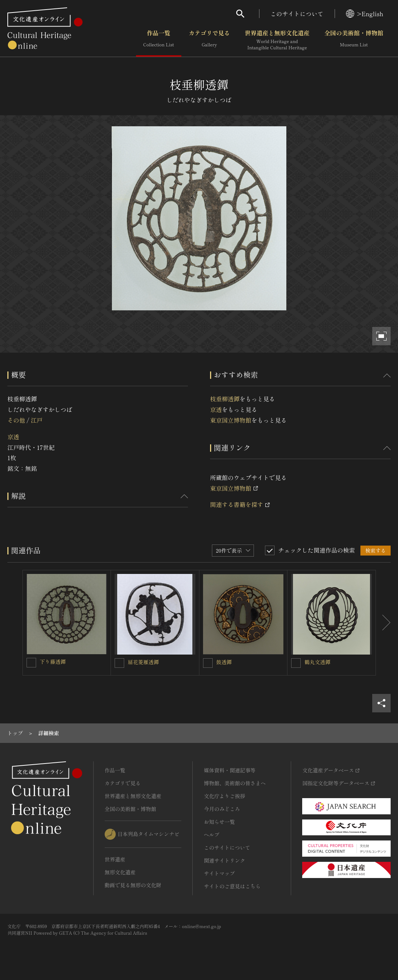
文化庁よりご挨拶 (224, 796)
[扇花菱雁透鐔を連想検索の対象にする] (119, 663)
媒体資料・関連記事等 (230, 770)
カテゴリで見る (209, 40)
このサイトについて (297, 14)
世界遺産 (115, 859)
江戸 (36, 420)
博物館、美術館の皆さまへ (235, 783)
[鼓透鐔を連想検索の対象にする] (208, 663)
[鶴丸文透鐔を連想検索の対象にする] (296, 663)
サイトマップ (219, 873)
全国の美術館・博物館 (354, 40)
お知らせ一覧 (219, 822)
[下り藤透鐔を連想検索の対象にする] (31, 663)
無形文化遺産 (120, 872)
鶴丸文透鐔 (317, 662)
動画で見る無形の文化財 (133, 885)
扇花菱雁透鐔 (143, 662)
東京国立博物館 (231, 420)
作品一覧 (159, 40)
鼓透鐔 (224, 662)
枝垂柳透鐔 (225, 399)
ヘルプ (212, 835)
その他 (16, 420)
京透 (13, 437)
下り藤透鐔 (53, 662)
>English (365, 14)
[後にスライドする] (383, 623)
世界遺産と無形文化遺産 (277, 40)
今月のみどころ (222, 809)
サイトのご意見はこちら (232, 886)
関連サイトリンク (224, 860)
